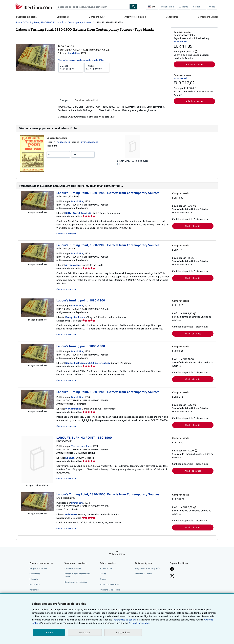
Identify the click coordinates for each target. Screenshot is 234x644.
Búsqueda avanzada (26, 17)
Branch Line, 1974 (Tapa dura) (132, 161)
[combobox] (93, 7)
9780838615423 (90, 142)
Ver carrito (34, 590)
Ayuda (212, 7)
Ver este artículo (181, 41)
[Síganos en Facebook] (172, 569)
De (71, 67)
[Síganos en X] (172, 576)
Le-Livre (70, 458)
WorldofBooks (73, 409)
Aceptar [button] (49, 632)
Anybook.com (73, 265)
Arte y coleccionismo (135, 17)
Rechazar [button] (85, 632)
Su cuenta (183, 7)
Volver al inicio (117, 554)
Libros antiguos (97, 17)
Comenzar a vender (208, 17)
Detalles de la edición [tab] (87, 100)
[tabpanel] (113, 112)
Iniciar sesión (167, 7)
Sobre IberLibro (106, 568)
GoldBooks (71, 514)
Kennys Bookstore (75, 317)
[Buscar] (133, 7)
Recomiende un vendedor (76, 582)
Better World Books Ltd (78, 213)
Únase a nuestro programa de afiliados (77, 575)
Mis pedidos (35, 584)
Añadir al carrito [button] (194, 64)
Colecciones (63, 17)
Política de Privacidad (109, 584)
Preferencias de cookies (125, 620)
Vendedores (172, 17)
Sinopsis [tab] (65, 100)
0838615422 (64, 142)
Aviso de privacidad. (139, 623)
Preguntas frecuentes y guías (148, 568)
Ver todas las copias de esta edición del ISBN (81, 60)
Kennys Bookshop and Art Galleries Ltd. (88, 363)
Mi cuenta (34, 579)
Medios (103, 574)
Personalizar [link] (123, 632)
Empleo (103, 579)
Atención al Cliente (143, 574)
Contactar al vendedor (66, 234)
